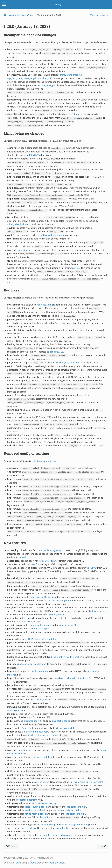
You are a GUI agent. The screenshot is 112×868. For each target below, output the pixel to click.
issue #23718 (56, 352)
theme (33, 863)
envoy (58, 5)
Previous (11, 846)
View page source (99, 15)
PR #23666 (35, 155)
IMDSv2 (92, 568)
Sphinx (18, 863)
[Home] (5, 15)
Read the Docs (57, 863)
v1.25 (30, 15)
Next (103, 846)
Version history (16, 15)
